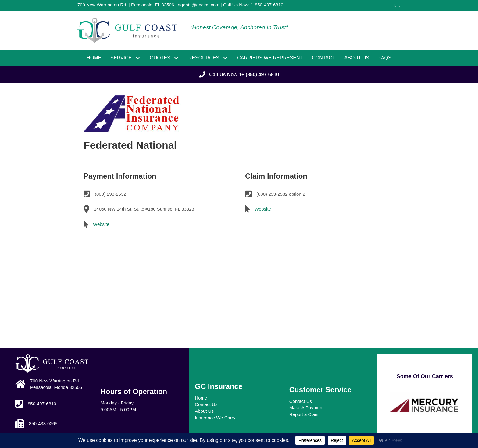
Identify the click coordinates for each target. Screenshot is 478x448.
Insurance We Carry (215, 418)
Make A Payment (307, 408)
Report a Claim (305, 414)
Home (201, 398)
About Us (204, 411)
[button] (138, 58)
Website (101, 224)
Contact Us (206, 404)
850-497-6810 (42, 404)
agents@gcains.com (198, 5)
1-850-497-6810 (267, 5)
